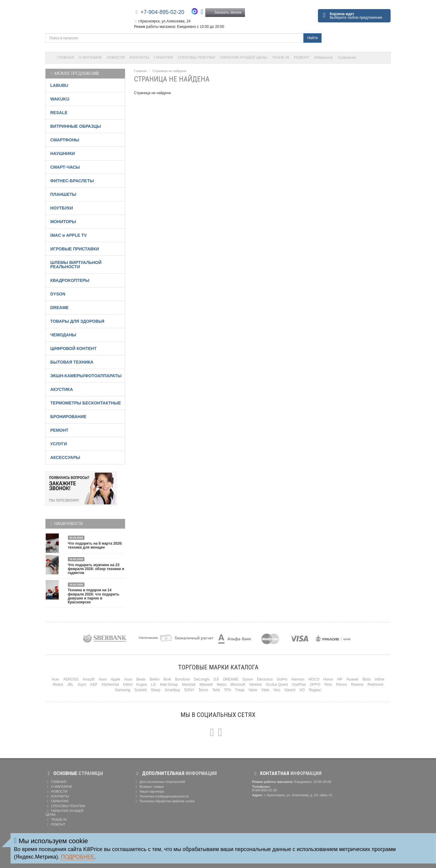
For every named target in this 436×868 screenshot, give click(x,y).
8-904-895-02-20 (265, 790)
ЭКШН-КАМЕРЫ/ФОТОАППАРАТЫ (86, 376)
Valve (253, 690)
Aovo (102, 679)
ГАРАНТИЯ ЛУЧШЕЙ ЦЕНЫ (243, 58)
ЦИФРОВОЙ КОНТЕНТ (73, 348)
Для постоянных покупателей (160, 782)
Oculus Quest (277, 685)
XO (302, 690)
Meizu (222, 685)
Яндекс (315, 690)
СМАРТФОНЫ (65, 140)
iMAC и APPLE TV (69, 235)
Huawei (352, 679)
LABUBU (59, 85)
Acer (56, 679)
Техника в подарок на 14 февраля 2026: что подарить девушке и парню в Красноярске (94, 596)
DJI (216, 679)
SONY (189, 690)
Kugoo (142, 685)
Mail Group (169, 685)
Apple (116, 679)
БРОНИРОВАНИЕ (68, 417)
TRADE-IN (281, 58)
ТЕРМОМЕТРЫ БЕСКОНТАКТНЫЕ (86, 403)
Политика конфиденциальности (162, 796)
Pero (328, 685)
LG (154, 685)
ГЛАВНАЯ (66, 58)
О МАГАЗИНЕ (90, 58)
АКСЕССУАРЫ (65, 457)
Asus (128, 679)
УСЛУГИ (59, 444)
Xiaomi (290, 690)
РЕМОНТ (302, 58)
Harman (298, 679)
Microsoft (238, 685)
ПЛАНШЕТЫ (63, 194)
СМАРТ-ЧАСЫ (65, 167)
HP (340, 679)
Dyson (248, 679)
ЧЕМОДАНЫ (63, 335)
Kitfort (128, 685)
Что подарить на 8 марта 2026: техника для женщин (95, 545)
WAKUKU (60, 99)
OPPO (315, 685)
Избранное (324, 58)
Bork (167, 679)
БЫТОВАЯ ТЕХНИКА (72, 362)
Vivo (277, 690)
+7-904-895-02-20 (162, 12)
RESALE (59, 113)
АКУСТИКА (62, 389)
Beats (141, 679)
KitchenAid (110, 685)
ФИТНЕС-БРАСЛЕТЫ (72, 181)
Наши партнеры (149, 791)
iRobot (58, 685)
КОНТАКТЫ (139, 58)
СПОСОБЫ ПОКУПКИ (196, 58)
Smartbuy (172, 690)
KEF (94, 685)
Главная (140, 71)
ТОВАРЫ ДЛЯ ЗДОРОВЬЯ (77, 321)
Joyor (82, 685)
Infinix (380, 679)
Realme (357, 685)
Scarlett (141, 690)
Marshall (188, 685)
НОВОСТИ (116, 58)
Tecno (203, 690)
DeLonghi (201, 679)
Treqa (240, 690)
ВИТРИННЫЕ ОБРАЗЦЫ (76, 126)
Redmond (375, 685)
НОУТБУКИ (62, 208)
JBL (70, 685)
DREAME (59, 308)
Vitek (265, 690)
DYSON (58, 294)
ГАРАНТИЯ (163, 58)
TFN (227, 690)
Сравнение (347, 58)
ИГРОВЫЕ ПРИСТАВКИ (75, 249)
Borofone (182, 679)
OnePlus (299, 685)
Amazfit (88, 679)
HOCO (314, 679)
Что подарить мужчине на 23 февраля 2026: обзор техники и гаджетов (96, 569)
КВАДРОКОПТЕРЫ (70, 280)
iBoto (367, 679)
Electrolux (265, 679)
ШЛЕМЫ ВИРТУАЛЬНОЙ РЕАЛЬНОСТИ (76, 265)
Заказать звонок (225, 12)
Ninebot (255, 685)
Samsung (123, 690)
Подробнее (78, 857)
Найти (312, 38)
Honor (328, 679)
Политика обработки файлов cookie (165, 801)
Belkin (155, 679)
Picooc (342, 685)
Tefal (216, 690)
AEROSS (71, 679)
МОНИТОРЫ (63, 222)
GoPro (282, 679)
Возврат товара (149, 787)
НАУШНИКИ (63, 153)
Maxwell (206, 685)
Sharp (156, 690)
